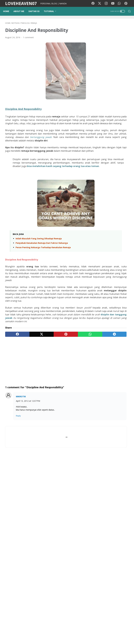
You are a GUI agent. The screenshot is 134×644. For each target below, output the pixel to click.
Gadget (118, 540)
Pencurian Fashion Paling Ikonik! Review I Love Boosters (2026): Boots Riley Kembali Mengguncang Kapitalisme (113, 378)
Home (8, 11)
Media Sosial (105, 524)
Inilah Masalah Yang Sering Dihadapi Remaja (39, 261)
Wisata (114, 519)
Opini (101, 540)
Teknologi (117, 545)
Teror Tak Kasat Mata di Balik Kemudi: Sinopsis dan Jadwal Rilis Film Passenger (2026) (112, 468)
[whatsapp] (63, 374)
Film (101, 508)
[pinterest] (46, 374)
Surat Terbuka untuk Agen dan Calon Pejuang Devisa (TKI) (119, 328)
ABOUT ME (21, 11)
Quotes (112, 566)
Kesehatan (104, 514)
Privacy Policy (74, 634)
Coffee (124, 561)
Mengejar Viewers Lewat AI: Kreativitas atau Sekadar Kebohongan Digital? (119, 272)
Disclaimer (88, 634)
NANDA (113, 602)
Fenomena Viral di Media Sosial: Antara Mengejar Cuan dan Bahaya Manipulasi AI (119, 222)
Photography (105, 529)
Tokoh (102, 566)
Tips (116, 529)
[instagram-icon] (107, 4)
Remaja (114, 561)
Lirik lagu (110, 508)
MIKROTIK (21, 436)
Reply (18, 455)
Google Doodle (106, 556)
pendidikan (104, 535)
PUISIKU (45, 634)
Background (33, 634)
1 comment (28, 39)
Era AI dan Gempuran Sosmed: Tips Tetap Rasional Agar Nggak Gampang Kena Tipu (119, 247)
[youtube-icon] (114, 4)
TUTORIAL (51, 11)
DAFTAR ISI (36, 11)
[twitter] (30, 374)
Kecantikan (104, 545)
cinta (109, 540)
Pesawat (103, 561)
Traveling (103, 519)
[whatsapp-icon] (120, 4)
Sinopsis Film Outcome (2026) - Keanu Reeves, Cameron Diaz (110, 446)
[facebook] (13, 374)
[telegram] (79, 374)
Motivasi (122, 508)
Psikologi (118, 524)
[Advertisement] (46, 401)
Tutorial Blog (118, 535)
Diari (114, 514)
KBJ (120, 566)
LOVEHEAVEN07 (21, 3)
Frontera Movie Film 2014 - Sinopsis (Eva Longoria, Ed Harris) (112, 402)
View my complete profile (113, 611)
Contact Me (102, 634)
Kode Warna (58, 634)
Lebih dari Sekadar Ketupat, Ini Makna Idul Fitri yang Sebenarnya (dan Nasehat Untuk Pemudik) (120, 301)
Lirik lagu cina (105, 551)
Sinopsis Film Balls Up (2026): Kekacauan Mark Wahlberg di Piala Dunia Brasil (111, 424)
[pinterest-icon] (127, 4)
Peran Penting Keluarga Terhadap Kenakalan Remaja (43, 270)
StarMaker (121, 556)
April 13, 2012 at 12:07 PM (28, 441)
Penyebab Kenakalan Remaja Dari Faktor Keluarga (42, 265)
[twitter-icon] (101, 4)
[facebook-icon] (95, 4)
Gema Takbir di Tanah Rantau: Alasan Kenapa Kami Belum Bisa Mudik (119, 348)
